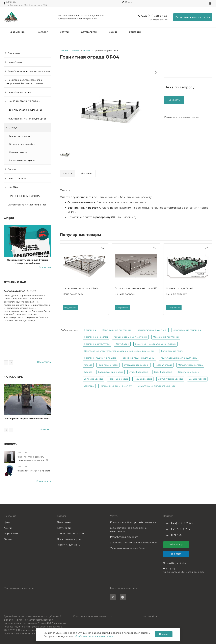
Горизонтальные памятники (152, 330)
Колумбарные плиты (19, 92)
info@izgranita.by (176, 563)
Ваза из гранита (17, 178)
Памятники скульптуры (97, 344)
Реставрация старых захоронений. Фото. (28, 419)
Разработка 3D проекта (124, 537)
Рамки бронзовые (118, 379)
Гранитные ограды (19, 136)
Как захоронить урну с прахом (33, 471)
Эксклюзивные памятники (187, 330)
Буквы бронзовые (139, 372)
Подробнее (71, 308)
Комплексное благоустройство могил (133, 522)
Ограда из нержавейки (22, 144)
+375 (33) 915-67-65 (177, 529)
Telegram (176, 554)
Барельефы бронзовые (111, 372)
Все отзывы (44, 362)
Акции (113, 32)
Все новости (44, 481)
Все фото (46, 429)
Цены (7, 522)
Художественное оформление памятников (128, 530)
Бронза (12, 169)
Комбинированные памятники (130, 337)
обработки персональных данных (94, 636)
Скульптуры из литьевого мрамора (27, 205)
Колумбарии (15, 62)
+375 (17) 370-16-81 (177, 535)
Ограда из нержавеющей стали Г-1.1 (136, 288)
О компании (18, 32)
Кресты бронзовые (188, 372)
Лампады (13, 187)
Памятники (14, 53)
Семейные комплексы (70, 534)
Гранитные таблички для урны (25, 110)
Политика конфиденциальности (93, 616)
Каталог (43, 32)
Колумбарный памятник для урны (27, 119)
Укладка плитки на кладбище (128, 548)
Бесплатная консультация (193, 17)
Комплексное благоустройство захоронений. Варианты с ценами (24, 82)
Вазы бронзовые (163, 372)
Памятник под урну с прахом (24, 101)
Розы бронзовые (143, 379)
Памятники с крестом (96, 337)
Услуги (64, 32)
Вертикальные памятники (117, 330)
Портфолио (11, 534)
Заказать (174, 100)
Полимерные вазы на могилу (24, 196)
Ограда (13, 128)
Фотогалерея (89, 32)
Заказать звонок (159, 20)
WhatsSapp (176, 544)
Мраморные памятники (166, 337)
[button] (83, 282)
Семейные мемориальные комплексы (29, 71)
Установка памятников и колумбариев (133, 543)
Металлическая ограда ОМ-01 (81, 288)
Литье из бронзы (93, 379)
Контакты (135, 32)
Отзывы (9, 539)
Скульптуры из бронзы (170, 379)
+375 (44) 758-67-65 (154, 16)
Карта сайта (150, 616)
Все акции (45, 267)
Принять (164, 634)
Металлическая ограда (22, 160)
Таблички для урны (69, 545)
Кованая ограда (18, 152)
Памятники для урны (70, 539)
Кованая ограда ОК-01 (180, 288)
